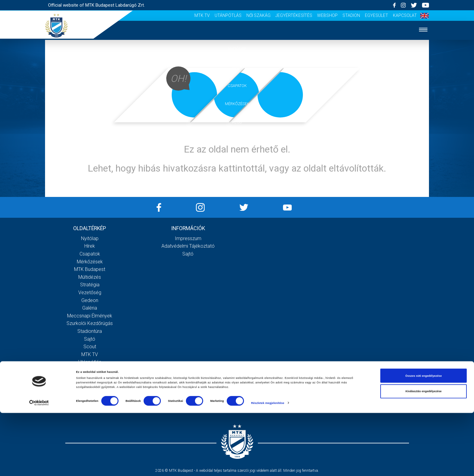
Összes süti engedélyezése (424, 439)
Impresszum (188, 238)
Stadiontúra (90, 331)
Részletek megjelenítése (268, 466)
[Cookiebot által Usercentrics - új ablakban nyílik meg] (39, 466)
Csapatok (237, 86)
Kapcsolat (405, 15)
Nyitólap (237, 49)
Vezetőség (90, 293)
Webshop (327, 15)
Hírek (237, 67)
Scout (90, 347)
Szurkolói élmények (237, 159)
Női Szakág (258, 15)
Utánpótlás (228, 15)
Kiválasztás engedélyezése (424, 454)
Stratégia (90, 285)
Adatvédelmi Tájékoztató (188, 246)
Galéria (237, 141)
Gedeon (90, 300)
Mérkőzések (237, 104)
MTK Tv (202, 15)
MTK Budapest (90, 269)
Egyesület (377, 15)
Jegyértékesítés (294, 15)
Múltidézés (90, 277)
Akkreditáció (237, 177)
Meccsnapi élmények (90, 316)
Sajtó (90, 339)
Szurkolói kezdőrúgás (90, 323)
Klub (237, 122)
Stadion (351, 15)
